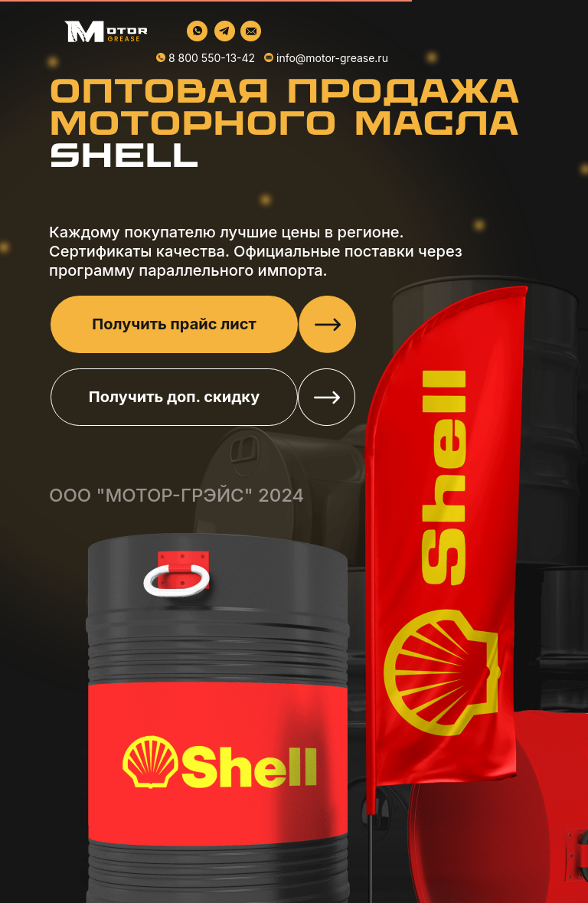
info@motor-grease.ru (332, 58)
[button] (327, 324)
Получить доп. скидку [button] (174, 397)
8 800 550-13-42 (212, 58)
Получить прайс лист (174, 324)
